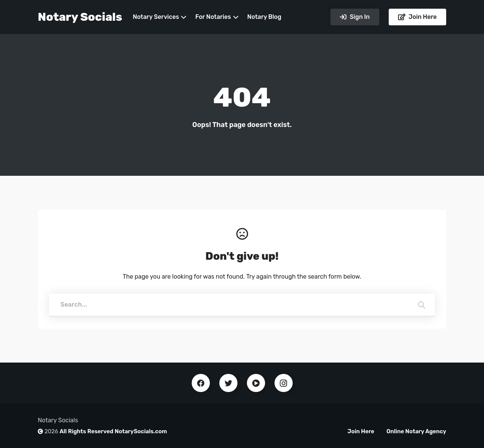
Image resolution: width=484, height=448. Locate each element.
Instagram (284, 383)
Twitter (228, 383)
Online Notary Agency (416, 431)
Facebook (201, 383)
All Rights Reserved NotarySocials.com (113, 431)
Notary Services (156, 17)
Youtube (256, 383)
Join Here (422, 17)
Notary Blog (264, 17)
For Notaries (213, 17)
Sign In (359, 17)
